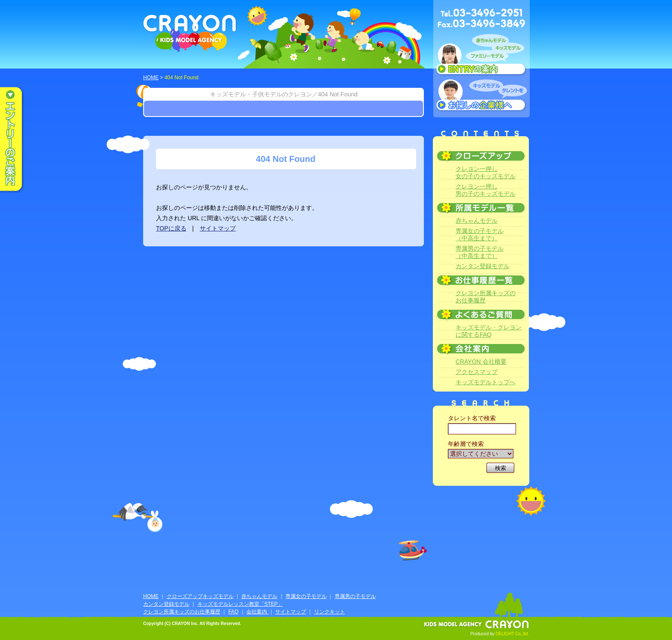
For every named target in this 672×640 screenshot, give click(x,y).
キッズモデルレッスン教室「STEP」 (240, 604)
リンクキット (330, 612)
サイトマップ (218, 228)
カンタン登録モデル (483, 266)
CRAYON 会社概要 (481, 362)
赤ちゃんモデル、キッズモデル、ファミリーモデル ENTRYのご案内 (481, 57)
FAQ (234, 612)
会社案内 (257, 612)
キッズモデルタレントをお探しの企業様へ (481, 96)
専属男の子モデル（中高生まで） (480, 252)
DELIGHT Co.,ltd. (512, 634)
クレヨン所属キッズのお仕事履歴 (486, 297)
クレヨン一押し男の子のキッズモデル (486, 190)
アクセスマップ (477, 372)
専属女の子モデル (306, 596)
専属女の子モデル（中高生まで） (480, 235)
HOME (151, 78)
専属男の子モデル (355, 596)
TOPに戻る (171, 228)
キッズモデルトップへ (486, 382)
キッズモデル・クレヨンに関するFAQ (489, 331)
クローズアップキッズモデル (200, 596)
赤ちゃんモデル (477, 221)
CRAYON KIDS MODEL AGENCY (190, 33)
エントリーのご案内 (17, 140)
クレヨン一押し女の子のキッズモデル (486, 172)
